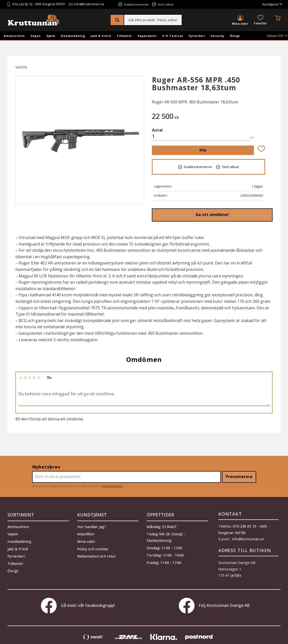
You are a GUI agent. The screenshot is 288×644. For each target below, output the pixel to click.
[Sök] (117, 20)
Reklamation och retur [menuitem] (97, 555)
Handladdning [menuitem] (73, 36)
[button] (260, 20)
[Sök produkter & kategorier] (153, 20)
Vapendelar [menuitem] (147, 36)
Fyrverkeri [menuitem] (197, 36)
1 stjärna (21, 378)
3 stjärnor (30, 378)
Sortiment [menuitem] (21, 514)
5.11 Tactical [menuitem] (173, 36)
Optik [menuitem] (51, 36)
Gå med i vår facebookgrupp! (78, 606)
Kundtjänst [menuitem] (271, 4)
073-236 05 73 (22, 4)
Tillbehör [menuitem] (124, 36)
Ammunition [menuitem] (14, 36)
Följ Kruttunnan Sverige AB (214, 606)
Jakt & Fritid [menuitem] (101, 36)
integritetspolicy (112, 486)
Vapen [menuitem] (35, 36)
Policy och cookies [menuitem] (93, 547)
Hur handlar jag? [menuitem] (92, 525)
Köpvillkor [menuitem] (86, 533)
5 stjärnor (39, 378)
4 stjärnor (34, 378)
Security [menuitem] (217, 36)
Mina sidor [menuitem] (240, 24)
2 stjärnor (25, 378)
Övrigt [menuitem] (235, 36)
